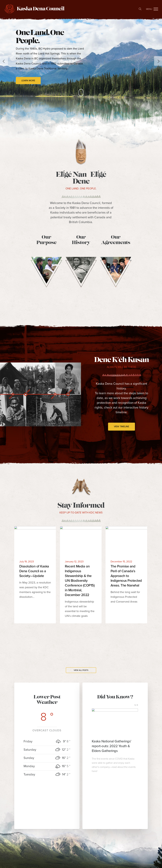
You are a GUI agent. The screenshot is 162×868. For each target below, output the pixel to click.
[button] (156, 9)
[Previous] (4, 61)
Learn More (28, 81)
